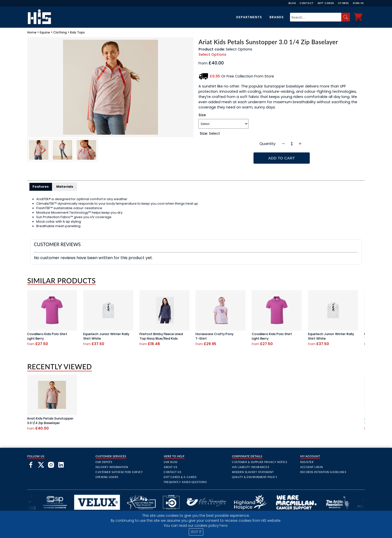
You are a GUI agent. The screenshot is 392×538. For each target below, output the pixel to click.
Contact (307, 3)
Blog (292, 3)
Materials (65, 187)
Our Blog (171, 462)
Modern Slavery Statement (253, 472)
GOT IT (196, 532)
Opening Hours (107, 477)
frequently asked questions (185, 482)
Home (32, 32)
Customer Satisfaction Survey (119, 472)
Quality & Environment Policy (255, 477)
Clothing (60, 32)
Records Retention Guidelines (323, 472)
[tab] (41, 187)
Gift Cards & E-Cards (180, 477)
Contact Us (172, 472)
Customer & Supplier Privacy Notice (260, 462)
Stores (343, 3)
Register (307, 462)
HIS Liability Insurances (251, 467)
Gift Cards (326, 3)
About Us (170, 467)
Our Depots (104, 462)
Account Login (312, 467)
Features (41, 187)
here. (224, 526)
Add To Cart (281, 158)
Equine (45, 32)
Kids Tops (77, 32)
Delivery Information (112, 467)
